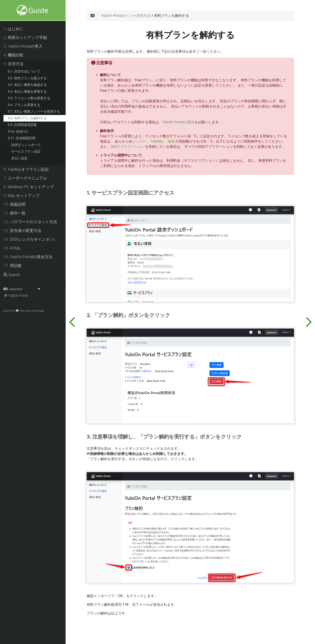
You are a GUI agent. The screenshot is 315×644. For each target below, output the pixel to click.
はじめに (13, 29)
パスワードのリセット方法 (30, 222)
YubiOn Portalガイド (117, 16)
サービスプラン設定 (26, 151)
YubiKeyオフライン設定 (26, 169)
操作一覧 (15, 213)
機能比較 (13, 55)
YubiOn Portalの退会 (178, 122)
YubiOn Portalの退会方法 (28, 257)
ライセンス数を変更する (29, 98)
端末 (171, 141)
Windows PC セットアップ (29, 187)
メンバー (139, 141)
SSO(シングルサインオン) (29, 239)
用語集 (13, 266)
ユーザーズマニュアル (25, 178)
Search (12, 275)
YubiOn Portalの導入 (23, 46)
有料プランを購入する (27, 78)
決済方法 (13, 64)
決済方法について (24, 71)
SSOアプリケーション (128, 147)
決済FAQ (18, 132)
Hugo (41, 311)
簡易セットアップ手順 (25, 38)
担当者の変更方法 (22, 231)
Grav (29, 311)
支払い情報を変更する (27, 92)
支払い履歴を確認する (27, 85)
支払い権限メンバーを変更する (34, 111)
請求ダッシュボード (26, 145)
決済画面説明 (22, 138)
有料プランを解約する (27, 118)
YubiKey (157, 141)
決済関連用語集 (22, 125)
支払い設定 (19, 158)
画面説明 (15, 204)
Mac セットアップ (22, 196)
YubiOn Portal (16, 296)
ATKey (12, 248)
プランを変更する (24, 105)
